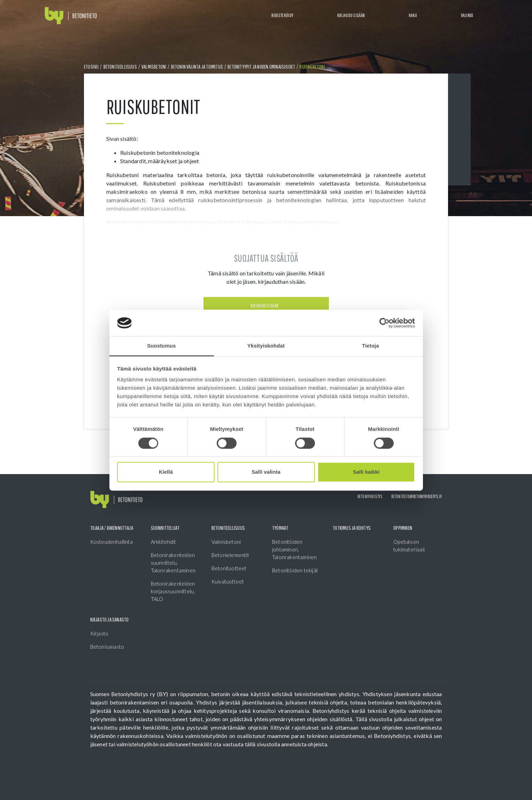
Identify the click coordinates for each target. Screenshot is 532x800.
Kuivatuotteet (228, 581)
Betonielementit (230, 555)
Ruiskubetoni (312, 67)
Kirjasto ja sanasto (110, 619)
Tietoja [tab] (371, 346)
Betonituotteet (229, 568)
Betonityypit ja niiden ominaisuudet (261, 67)
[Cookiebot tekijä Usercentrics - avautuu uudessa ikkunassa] (384, 323)
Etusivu (91, 67)
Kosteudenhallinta (111, 542)
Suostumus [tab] (161, 346)
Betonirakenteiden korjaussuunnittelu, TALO (173, 591)
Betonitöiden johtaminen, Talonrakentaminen (294, 549)
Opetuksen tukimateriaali (409, 546)
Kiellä (166, 472)
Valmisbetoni (154, 67)
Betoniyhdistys (370, 496)
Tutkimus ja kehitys (352, 528)
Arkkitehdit (163, 542)
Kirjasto (99, 633)
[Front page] (71, 16)
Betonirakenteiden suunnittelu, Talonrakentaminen (173, 563)
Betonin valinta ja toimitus (197, 67)
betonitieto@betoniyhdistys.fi (417, 496)
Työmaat (280, 528)
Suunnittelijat (165, 528)
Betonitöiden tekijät (295, 570)
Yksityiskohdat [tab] (266, 346)
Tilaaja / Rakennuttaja (112, 528)
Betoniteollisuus (120, 67)
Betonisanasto (107, 647)
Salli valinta (266, 472)
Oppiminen (403, 528)
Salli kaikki (366, 472)
